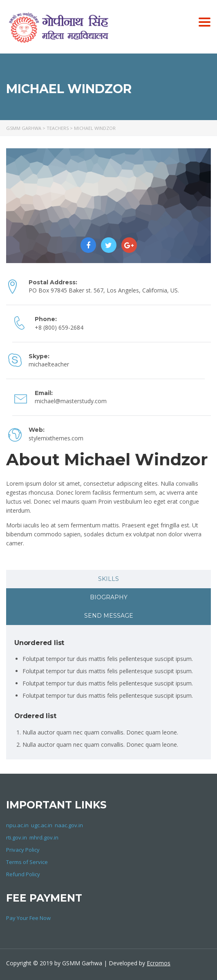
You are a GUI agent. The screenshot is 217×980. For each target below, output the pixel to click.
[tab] (108, 579)
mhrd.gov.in (44, 837)
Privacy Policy (23, 850)
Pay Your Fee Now (28, 918)
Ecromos (159, 963)
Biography (109, 597)
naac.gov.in (69, 825)
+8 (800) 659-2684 (59, 327)
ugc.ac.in (42, 825)
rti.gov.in (17, 837)
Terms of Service (27, 862)
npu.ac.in (17, 825)
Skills (108, 579)
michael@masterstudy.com (71, 401)
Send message (109, 616)
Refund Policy (23, 874)
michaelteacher (49, 364)
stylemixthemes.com (56, 438)
